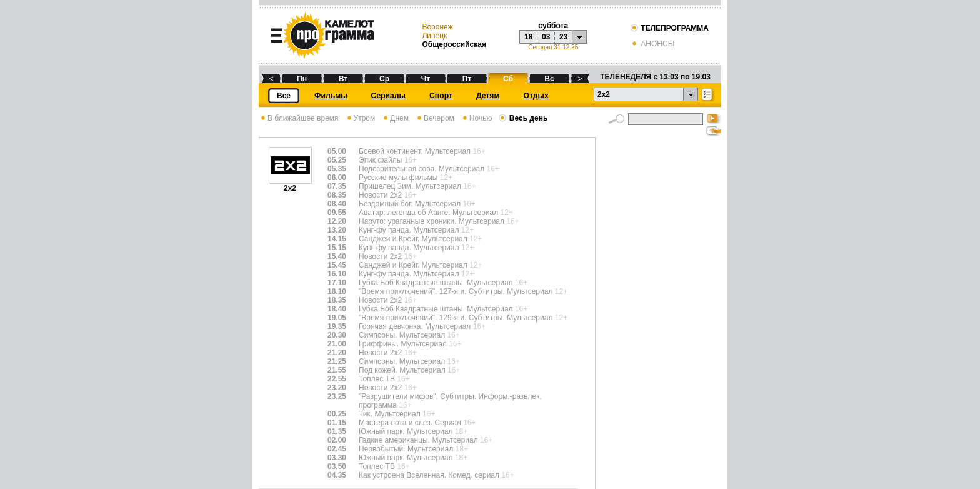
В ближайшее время (299, 118)
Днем (395, 118)
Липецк (434, 36)
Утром (360, 118)
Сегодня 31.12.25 (553, 47)
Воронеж (437, 27)
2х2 (290, 185)
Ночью (477, 118)
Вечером (435, 118)
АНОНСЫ (652, 44)
